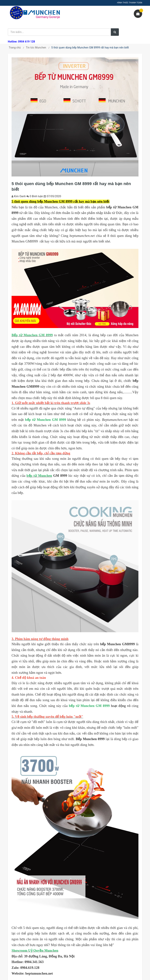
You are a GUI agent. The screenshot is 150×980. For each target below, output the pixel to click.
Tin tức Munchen (36, 48)
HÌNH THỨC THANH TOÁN (130, 3)
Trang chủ (15, 48)
